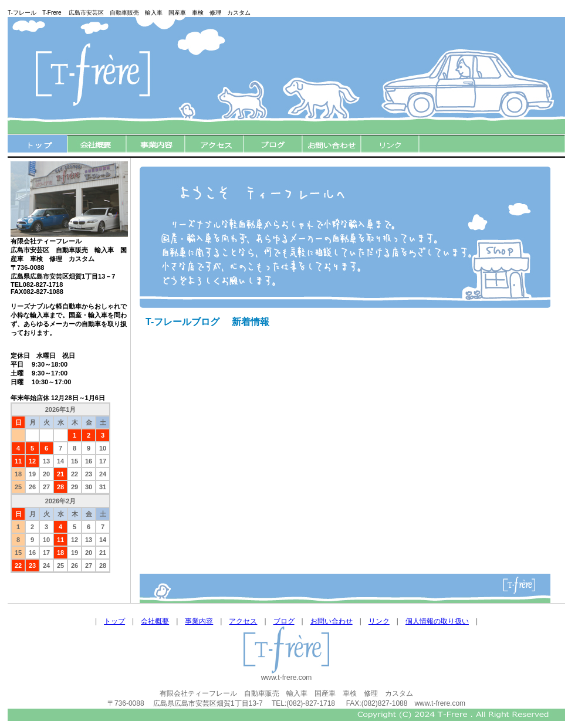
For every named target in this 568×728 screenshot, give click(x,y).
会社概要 (155, 621)
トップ (114, 621)
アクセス (243, 621)
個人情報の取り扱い (437, 621)
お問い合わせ (332, 621)
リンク (379, 621)
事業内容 (199, 621)
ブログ (284, 621)
